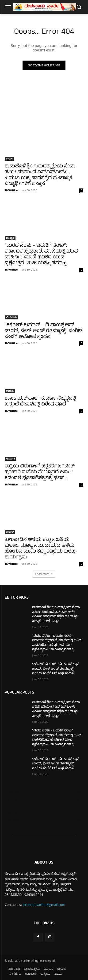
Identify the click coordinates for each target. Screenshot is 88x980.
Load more (44, 574)
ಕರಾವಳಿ (10, 532)
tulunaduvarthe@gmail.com (44, 905)
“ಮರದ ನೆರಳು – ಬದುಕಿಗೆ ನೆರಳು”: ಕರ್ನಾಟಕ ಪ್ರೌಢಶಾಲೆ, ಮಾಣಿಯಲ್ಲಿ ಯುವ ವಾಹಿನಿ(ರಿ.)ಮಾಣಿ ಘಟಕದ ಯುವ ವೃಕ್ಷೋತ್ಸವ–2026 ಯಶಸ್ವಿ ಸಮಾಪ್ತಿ (41, 255)
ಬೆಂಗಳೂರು (11, 317)
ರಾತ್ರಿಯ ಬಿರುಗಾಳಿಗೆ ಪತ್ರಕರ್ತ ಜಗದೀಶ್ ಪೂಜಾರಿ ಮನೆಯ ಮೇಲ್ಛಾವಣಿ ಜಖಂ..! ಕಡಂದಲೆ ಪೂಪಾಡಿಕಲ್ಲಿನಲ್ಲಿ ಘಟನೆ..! (40, 472)
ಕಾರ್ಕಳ (10, 159)
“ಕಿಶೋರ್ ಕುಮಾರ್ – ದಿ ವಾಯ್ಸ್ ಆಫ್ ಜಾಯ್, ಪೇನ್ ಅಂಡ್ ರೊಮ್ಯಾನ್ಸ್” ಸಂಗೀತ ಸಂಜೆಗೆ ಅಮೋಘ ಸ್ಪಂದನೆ (44, 331)
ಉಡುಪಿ (10, 391)
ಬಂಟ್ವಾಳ (10, 238)
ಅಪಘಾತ (10, 459)
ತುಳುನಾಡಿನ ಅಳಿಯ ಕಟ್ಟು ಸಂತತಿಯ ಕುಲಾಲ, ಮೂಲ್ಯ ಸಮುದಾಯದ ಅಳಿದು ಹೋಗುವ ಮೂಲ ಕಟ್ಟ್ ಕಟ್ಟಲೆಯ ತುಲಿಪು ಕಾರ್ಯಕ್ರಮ (41, 549)
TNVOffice (11, 190)
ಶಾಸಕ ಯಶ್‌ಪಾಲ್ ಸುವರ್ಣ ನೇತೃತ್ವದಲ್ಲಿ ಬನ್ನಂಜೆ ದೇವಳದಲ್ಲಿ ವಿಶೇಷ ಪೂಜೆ (40, 402)
